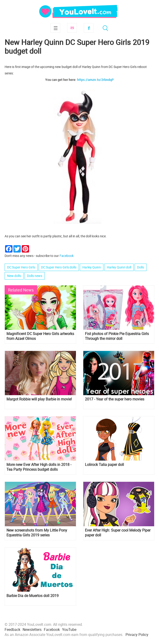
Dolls (141, 267)
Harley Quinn (92, 267)
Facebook (89, 28)
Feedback (12, 629)
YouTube (69, 629)
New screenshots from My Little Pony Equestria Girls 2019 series (37, 533)
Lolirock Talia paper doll (104, 465)
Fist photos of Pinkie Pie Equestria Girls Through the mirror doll (117, 336)
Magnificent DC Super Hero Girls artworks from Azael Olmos (40, 336)
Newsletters (32, 629)
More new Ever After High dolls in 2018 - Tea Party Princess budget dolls (39, 467)
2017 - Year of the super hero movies (115, 399)
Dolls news (35, 276)
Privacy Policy (137, 635)
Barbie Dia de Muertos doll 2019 (33, 596)
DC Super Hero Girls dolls (59, 267)
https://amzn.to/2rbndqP (95, 80)
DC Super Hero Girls (21, 267)
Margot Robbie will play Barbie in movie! (39, 399)
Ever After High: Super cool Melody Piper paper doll (118, 533)
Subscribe (72, 28)
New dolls (14, 276)
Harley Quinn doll (119, 267)
